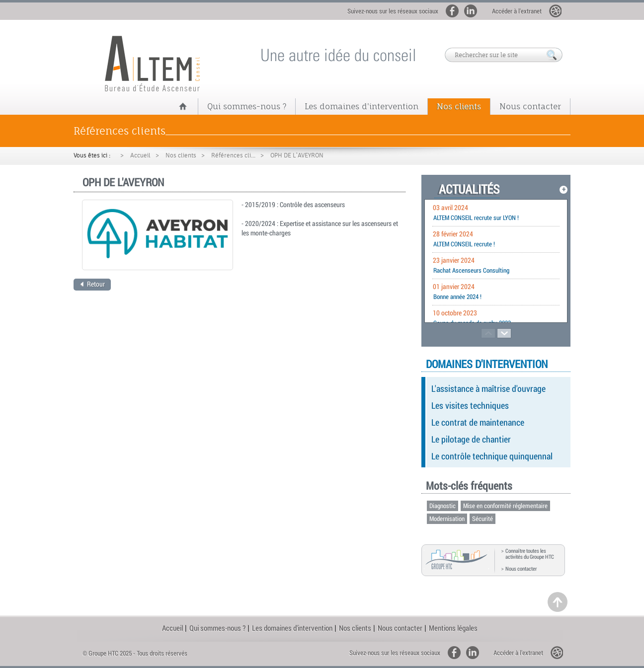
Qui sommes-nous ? (247, 106)
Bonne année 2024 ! (457, 297)
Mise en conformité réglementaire (505, 506)
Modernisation (447, 519)
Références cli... (233, 155)
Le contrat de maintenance (478, 422)
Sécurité (483, 519)
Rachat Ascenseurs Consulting (471, 270)
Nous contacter (530, 106)
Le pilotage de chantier (471, 439)
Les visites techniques (470, 405)
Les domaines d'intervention (362, 106)
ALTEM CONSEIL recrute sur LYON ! (476, 218)
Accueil (140, 155)
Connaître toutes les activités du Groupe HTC (530, 554)
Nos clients (459, 106)
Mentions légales (453, 628)
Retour (92, 284)
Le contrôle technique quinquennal (492, 456)
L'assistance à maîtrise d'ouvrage (488, 388)
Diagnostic (443, 506)
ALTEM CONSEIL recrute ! (464, 244)
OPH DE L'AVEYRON (297, 155)
